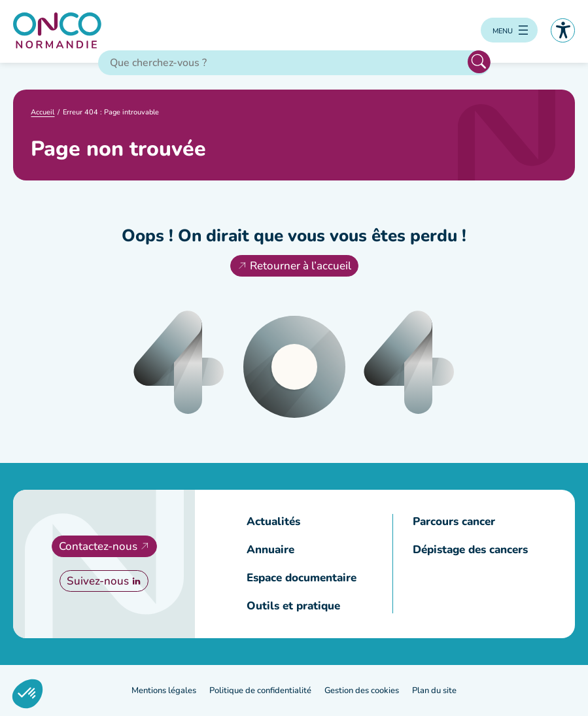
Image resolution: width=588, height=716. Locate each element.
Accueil (43, 112)
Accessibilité (563, 30)
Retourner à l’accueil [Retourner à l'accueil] (301, 266)
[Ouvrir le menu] (509, 30)
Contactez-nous (98, 546)
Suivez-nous (98, 581)
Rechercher (479, 62)
